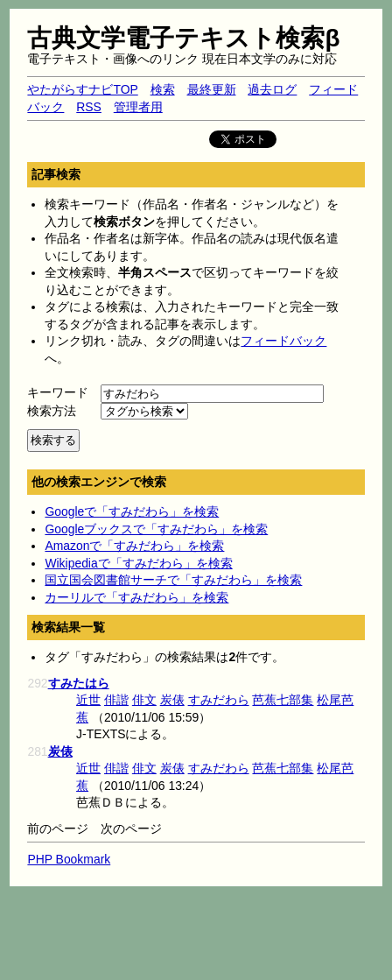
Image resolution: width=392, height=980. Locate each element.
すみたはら (79, 683)
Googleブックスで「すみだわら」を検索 (156, 529)
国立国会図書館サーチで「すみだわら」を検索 (173, 580)
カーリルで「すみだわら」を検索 (136, 597)
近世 (88, 700)
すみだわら (219, 700)
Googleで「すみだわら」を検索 (132, 511)
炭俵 (172, 700)
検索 (163, 89)
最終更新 (212, 89)
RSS (89, 107)
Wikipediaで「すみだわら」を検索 (138, 563)
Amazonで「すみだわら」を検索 (134, 546)
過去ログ (272, 89)
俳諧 (116, 700)
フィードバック (283, 341)
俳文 (144, 700)
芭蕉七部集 (283, 700)
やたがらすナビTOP (82, 89)
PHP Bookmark (69, 859)
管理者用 (138, 107)
